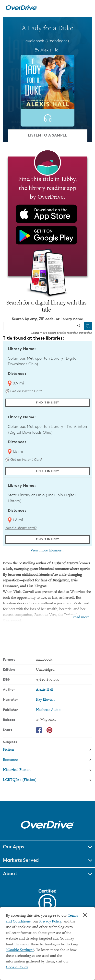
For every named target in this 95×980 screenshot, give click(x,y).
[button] (47, 847)
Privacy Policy (50, 922)
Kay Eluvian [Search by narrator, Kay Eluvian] (45, 700)
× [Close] (85, 915)
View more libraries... (47, 550)
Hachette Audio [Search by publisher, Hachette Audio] (48, 710)
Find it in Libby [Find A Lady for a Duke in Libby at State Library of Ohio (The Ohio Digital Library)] (47, 539)
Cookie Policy (17, 967)
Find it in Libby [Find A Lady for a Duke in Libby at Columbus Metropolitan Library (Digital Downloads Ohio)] (47, 402)
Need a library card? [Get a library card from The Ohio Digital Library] (21, 528)
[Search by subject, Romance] (47, 760)
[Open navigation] (86, 8)
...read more (80, 617)
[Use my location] (79, 326)
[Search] (88, 326)
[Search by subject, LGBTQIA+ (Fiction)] (47, 780)
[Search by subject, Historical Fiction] (47, 770)
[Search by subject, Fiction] (47, 750)
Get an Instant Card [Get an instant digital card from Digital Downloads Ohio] (24, 391)
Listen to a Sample (47, 135)
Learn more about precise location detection (62, 333)
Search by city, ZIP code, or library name (47, 319)
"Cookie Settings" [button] (20, 950)
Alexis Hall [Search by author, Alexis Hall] (50, 50)
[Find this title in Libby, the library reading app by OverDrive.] (47, 216)
